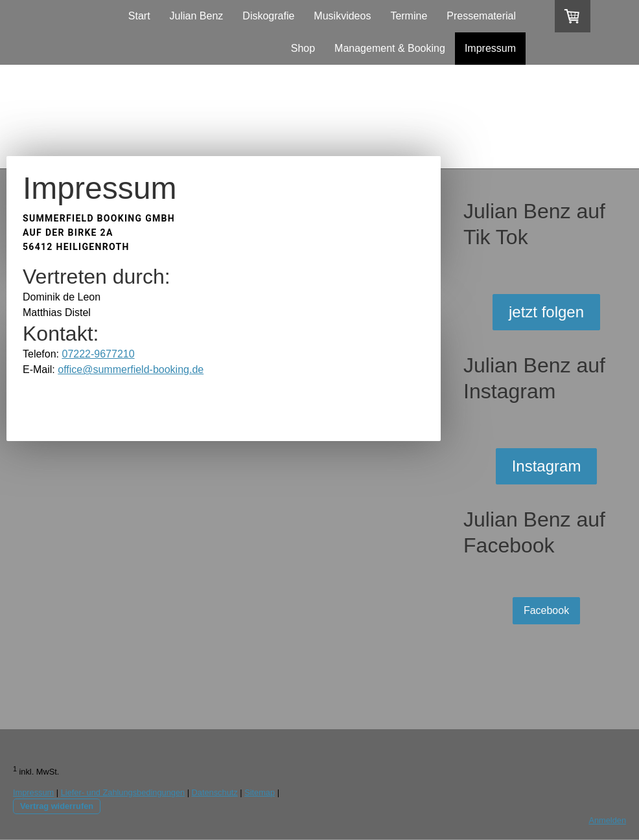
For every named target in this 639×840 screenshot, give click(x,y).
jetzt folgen (546, 312)
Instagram (547, 466)
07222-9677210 (98, 354)
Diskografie (268, 16)
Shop (303, 48)
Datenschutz (215, 792)
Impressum (490, 48)
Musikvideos (342, 16)
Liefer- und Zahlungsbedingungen (123, 792)
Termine (409, 16)
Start (139, 16)
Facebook (546, 610)
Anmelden (607, 820)
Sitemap (260, 792)
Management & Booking (390, 48)
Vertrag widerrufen (57, 806)
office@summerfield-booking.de (131, 369)
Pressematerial (481, 16)
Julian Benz (197, 16)
